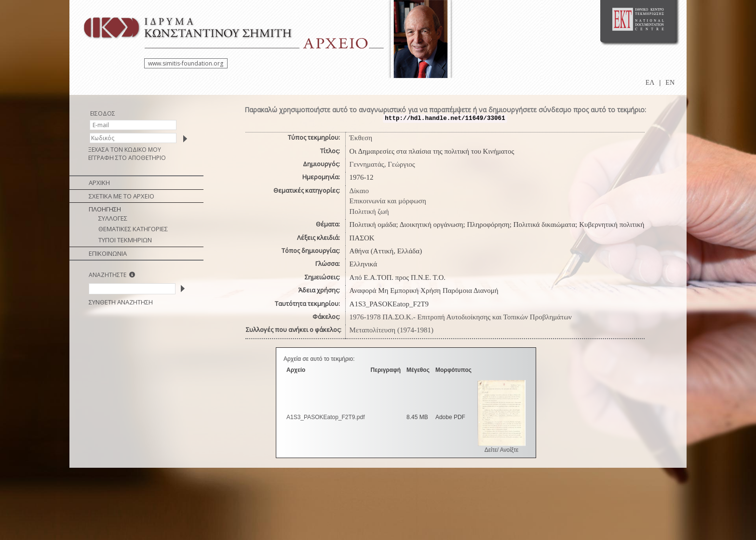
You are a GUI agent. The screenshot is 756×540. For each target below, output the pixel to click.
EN (670, 83)
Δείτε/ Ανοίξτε (502, 450)
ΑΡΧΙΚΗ (99, 183)
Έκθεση (361, 138)
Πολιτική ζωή (369, 211)
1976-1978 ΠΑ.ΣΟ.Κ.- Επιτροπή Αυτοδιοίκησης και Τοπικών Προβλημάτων (461, 317)
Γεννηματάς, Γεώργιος (382, 164)
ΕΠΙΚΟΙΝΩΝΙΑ (108, 253)
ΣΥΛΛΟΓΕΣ (113, 218)
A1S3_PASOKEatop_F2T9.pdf (326, 417)
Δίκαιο (359, 191)
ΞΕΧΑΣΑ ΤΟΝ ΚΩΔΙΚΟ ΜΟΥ (125, 150)
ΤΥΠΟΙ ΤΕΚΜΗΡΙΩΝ (125, 240)
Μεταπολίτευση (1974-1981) (391, 330)
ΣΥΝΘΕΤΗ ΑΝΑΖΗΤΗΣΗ (121, 302)
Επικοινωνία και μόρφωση (388, 201)
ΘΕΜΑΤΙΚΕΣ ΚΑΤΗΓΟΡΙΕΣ (133, 229)
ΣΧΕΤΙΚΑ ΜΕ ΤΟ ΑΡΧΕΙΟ (121, 196)
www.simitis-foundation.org (186, 63)
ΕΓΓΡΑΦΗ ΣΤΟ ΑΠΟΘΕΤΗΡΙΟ (127, 158)
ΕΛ (650, 83)
